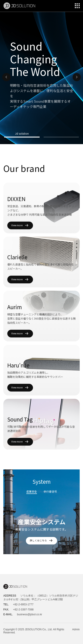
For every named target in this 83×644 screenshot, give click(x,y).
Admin (76, 629)
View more (20, 225)
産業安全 (32, 491)
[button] (6, 77)
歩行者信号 (50, 491)
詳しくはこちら (42, 541)
